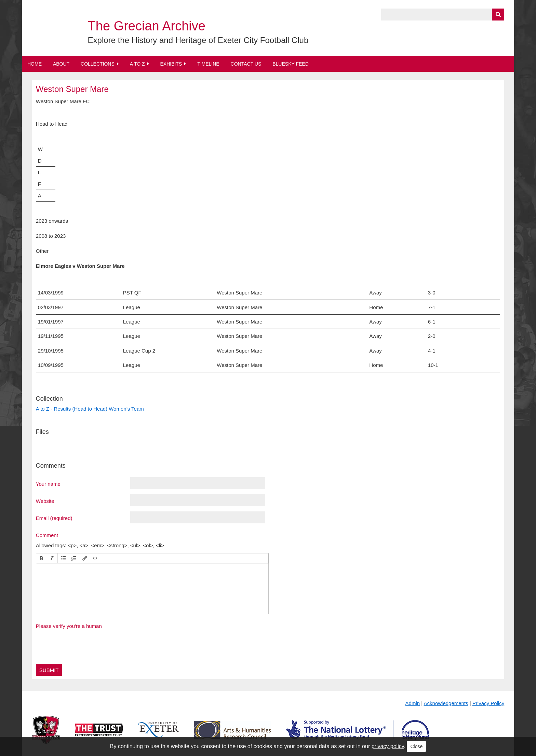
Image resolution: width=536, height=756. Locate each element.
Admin (413, 703)
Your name (48, 484)
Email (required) (54, 518)
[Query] (443, 15)
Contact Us (246, 64)
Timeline (208, 64)
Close (416, 746)
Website (45, 501)
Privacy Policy (488, 703)
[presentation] (42, 558)
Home (35, 64)
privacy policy (388, 746)
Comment (47, 535)
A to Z (137, 64)
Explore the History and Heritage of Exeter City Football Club (198, 40)
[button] (42, 558)
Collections (98, 64)
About (61, 64)
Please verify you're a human (69, 626)
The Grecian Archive (147, 26)
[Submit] (498, 15)
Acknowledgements (446, 703)
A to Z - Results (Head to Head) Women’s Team (90, 409)
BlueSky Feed (291, 64)
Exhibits (171, 64)
